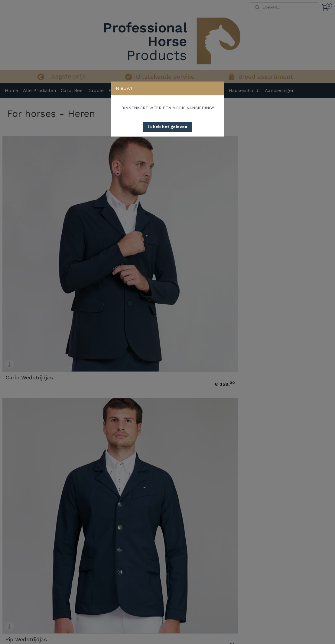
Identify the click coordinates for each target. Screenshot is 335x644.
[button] (168, 127)
